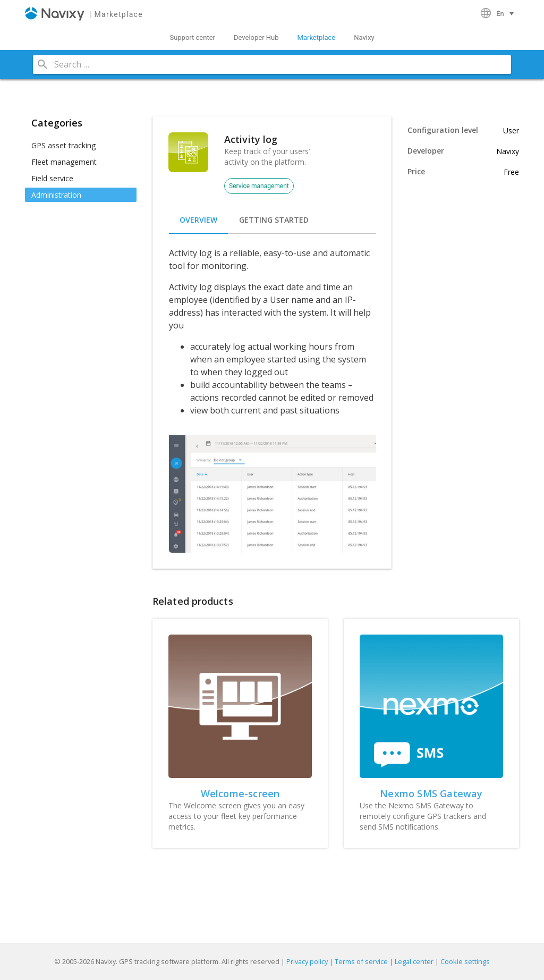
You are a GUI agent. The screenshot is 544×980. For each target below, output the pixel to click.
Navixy (364, 37)
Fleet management (64, 162)
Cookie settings (465, 961)
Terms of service (361, 961)
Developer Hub (256, 37)
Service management (259, 186)
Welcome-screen (240, 793)
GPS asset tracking (63, 145)
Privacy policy (307, 961)
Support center (192, 37)
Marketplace (317, 37)
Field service (52, 178)
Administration (56, 195)
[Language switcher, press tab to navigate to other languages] (506, 13)
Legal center (414, 961)
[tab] (198, 220)
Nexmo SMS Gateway (431, 793)
